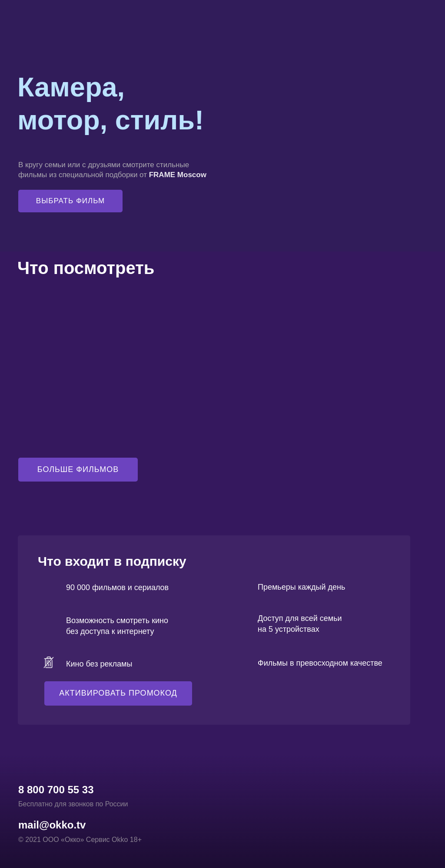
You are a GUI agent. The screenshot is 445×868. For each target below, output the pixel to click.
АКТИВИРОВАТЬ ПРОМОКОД (118, 693)
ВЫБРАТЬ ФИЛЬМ (70, 201)
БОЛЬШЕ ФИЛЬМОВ (78, 469)
